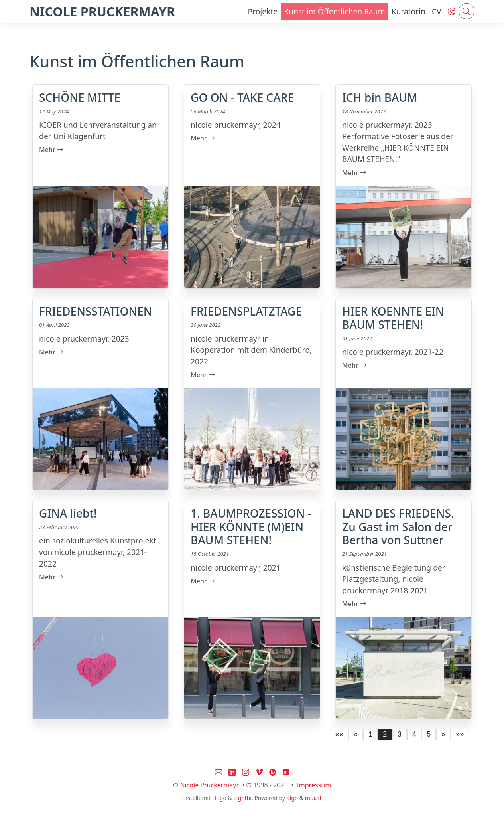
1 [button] (370, 734)
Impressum (314, 785)
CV (437, 11)
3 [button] (400, 734)
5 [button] (429, 734)
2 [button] (385, 734)
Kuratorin (409, 11)
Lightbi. (243, 798)
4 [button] (414, 734)
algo (292, 798)
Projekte (263, 11)
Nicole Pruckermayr (209, 785)
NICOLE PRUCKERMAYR (102, 11)
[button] (452, 11)
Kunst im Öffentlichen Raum (335, 11)
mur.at (313, 798)
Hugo (219, 798)
